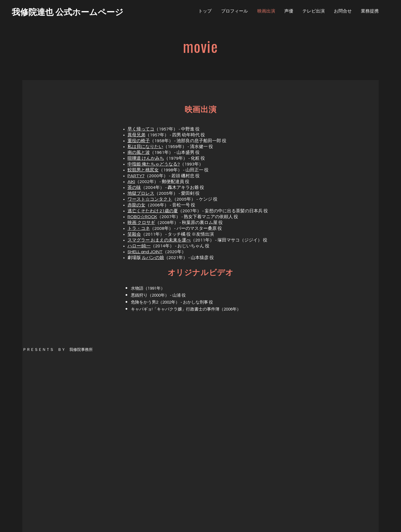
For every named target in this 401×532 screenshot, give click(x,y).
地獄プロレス (141, 193)
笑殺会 (134, 234)
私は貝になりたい (145, 147)
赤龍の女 (136, 205)
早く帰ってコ (141, 129)
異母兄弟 (136, 135)
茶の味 (134, 188)
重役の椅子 (139, 141)
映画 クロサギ (141, 223)
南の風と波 (139, 152)
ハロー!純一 (139, 246)
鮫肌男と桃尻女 (143, 170)
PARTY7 (136, 176)
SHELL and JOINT (145, 252)
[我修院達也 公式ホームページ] (68, 11)
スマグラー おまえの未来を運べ (159, 240)
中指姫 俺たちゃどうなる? (154, 164)
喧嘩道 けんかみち (146, 158)
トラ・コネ (139, 228)
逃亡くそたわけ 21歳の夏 (153, 211)
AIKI (131, 182)
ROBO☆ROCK (142, 217)
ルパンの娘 (153, 258)
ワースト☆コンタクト (150, 199)
